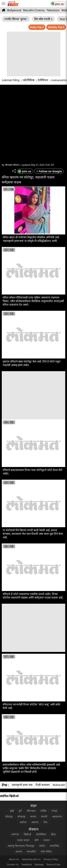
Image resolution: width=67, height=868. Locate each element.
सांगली (44, 762)
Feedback (27, 810)
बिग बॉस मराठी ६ (43, 19)
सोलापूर (9, 762)
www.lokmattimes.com (18, 838)
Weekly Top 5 (56, 27)
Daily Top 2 (37, 27)
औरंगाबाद (31, 756)
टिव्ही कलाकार (43, 730)
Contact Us (13, 810)
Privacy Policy (51, 805)
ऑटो (36, 785)
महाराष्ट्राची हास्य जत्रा (22, 730)
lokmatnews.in (49, 833)
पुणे (20, 756)
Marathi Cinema (34, 10)
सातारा (33, 762)
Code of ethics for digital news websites (27, 820)
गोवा (45, 767)
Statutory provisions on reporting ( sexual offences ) (34, 815)
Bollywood (14, 10)
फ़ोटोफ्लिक (29, 80)
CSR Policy (56, 820)
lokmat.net (49, 844)
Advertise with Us (31, 805)
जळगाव (35, 767)
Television (53, 10)
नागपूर (54, 756)
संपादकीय (31, 797)
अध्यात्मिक (54, 791)
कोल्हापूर (21, 762)
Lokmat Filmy (11, 80)
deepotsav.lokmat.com (18, 844)
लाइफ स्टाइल (23, 785)
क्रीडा (53, 780)
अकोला (23, 767)
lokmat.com (18, 833)
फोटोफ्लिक (41, 780)
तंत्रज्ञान (47, 785)
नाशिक (43, 756)
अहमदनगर (57, 762)
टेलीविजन (43, 80)
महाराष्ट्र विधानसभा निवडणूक (21, 791)
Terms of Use (53, 810)
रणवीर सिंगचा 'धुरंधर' (16, 19)
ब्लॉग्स (42, 791)
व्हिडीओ (27, 780)
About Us (14, 805)
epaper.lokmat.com (49, 838)
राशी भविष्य (46, 797)
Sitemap (39, 810)
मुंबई (12, 756)
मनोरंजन (15, 780)
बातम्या (19, 797)
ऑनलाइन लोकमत (12, 110)
